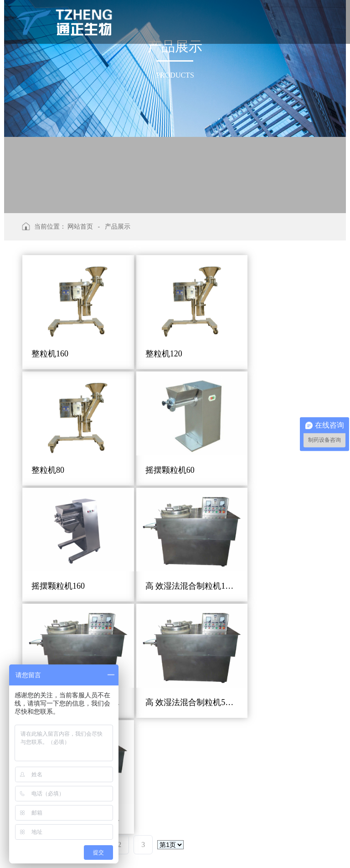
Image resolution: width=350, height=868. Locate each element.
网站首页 (80, 227)
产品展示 (118, 227)
